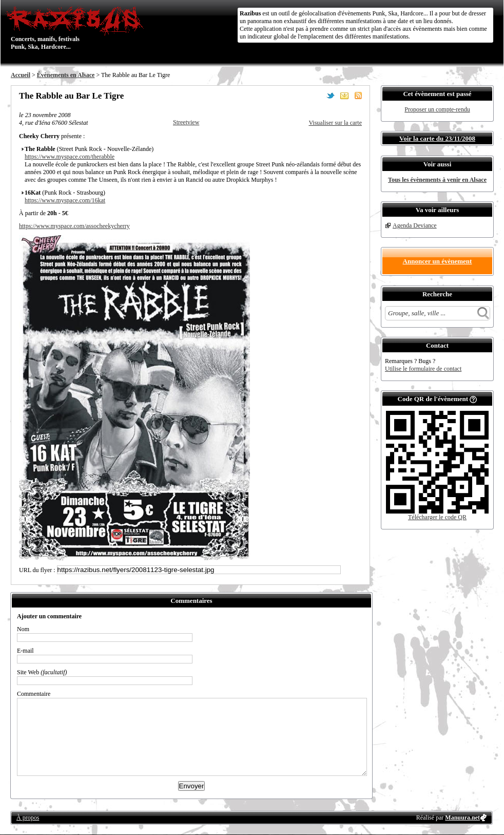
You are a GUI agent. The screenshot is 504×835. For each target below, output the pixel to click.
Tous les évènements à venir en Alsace (437, 180)
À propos (28, 818)
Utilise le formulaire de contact (423, 369)
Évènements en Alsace (66, 75)
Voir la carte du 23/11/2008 (437, 138)
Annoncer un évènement (438, 261)
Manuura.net (462, 818)
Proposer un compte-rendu (437, 109)
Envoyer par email (344, 96)
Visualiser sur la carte (335, 123)
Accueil (21, 75)
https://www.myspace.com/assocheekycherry (74, 226)
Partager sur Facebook (317, 96)
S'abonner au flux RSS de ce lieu (358, 96)
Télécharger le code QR (437, 517)
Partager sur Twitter (331, 96)
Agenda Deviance (415, 225)
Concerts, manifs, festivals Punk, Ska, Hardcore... (77, 28)
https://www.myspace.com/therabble (70, 157)
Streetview (186, 122)
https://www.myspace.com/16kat (65, 200)
